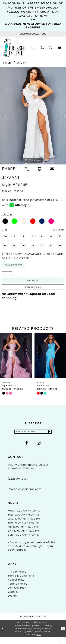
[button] (34, 48)
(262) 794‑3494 (18, 486)
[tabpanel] (33, 116)
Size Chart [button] (56, 230)
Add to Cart (33, 284)
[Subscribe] (55, 438)
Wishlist (13, 599)
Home (8, 63)
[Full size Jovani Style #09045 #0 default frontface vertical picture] (33, 116)
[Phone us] (42, 48)
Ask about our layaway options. (38, 14)
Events (12, 603)
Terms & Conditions (21, 583)
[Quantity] (7, 276)
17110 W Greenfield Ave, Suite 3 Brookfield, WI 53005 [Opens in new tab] (28, 474)
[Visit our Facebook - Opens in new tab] (27, 450)
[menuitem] (34, 48)
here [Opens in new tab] (39, 642)
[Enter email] (33, 438)
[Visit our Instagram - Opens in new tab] (39, 450)
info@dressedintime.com (25, 496)
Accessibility (16, 587)
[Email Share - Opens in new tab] (52, 169)
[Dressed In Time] (14, 48)
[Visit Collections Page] (33, 34)
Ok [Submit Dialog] (63, 636)
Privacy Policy (17, 579)
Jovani (22, 63)
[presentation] (16, 362)
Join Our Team (18, 595)
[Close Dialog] (3, 636)
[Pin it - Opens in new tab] (40, 169)
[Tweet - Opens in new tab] (27, 169)
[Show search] (51, 48)
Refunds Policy (18, 591)
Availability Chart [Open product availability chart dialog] (17, 266)
